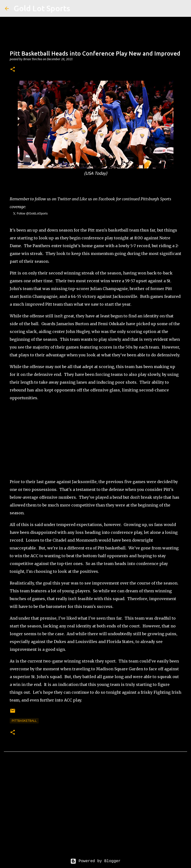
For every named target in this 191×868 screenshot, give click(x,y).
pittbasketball (24, 721)
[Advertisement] (95, 440)
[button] (13, 70)
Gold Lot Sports (42, 8)
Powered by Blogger (95, 861)
